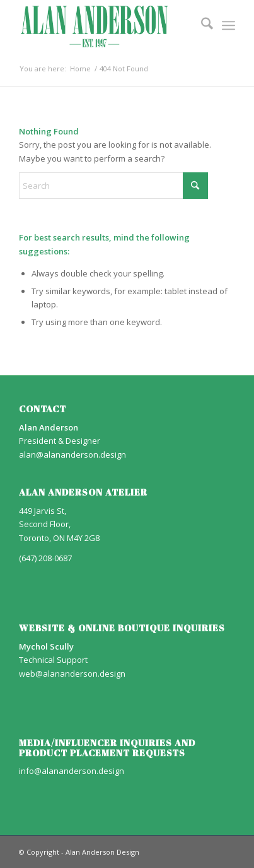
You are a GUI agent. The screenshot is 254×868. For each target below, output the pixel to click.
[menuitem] (201, 25)
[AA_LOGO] (105, 25)
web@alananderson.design (72, 674)
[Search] (201, 25)
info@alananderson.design (72, 771)
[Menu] (228, 25)
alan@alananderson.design (72, 455)
